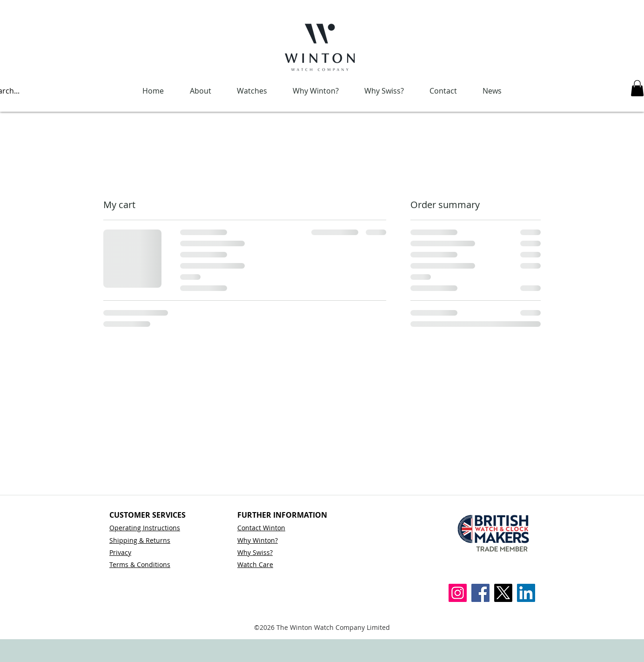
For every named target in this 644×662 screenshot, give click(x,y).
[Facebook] (480, 593)
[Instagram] (458, 593)
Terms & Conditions (140, 564)
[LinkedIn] (526, 593)
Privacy (120, 552)
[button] (637, 88)
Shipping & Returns (140, 540)
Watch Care (255, 564)
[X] (503, 593)
